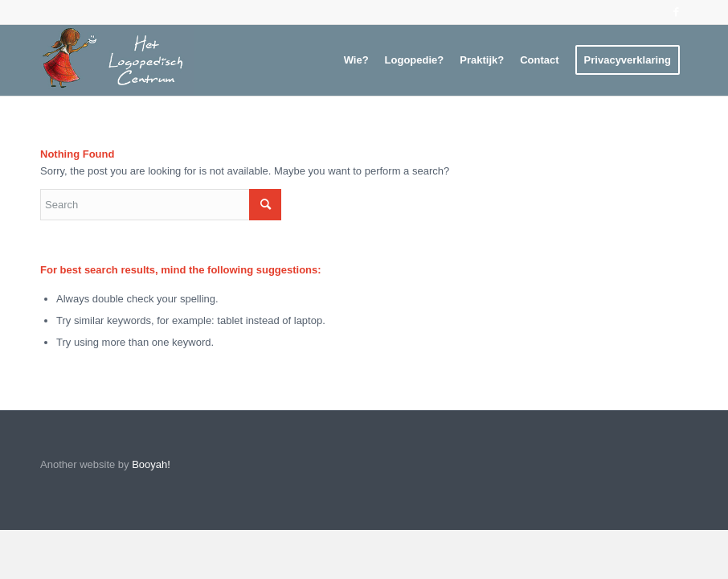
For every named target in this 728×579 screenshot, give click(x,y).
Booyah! (151, 464)
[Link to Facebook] (676, 12)
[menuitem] (356, 60)
